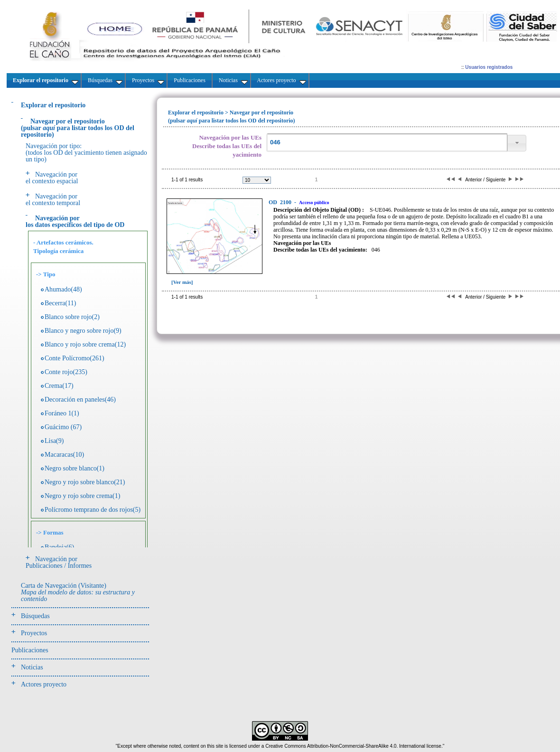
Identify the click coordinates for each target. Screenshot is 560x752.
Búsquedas (35, 616)
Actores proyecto (44, 684)
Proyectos (34, 633)
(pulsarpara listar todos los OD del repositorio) (78, 128)
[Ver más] (182, 282)
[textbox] (387, 143)
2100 (281, 202)
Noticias (32, 667)
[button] (517, 143)
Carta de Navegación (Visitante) (78, 592)
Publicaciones (30, 650)
